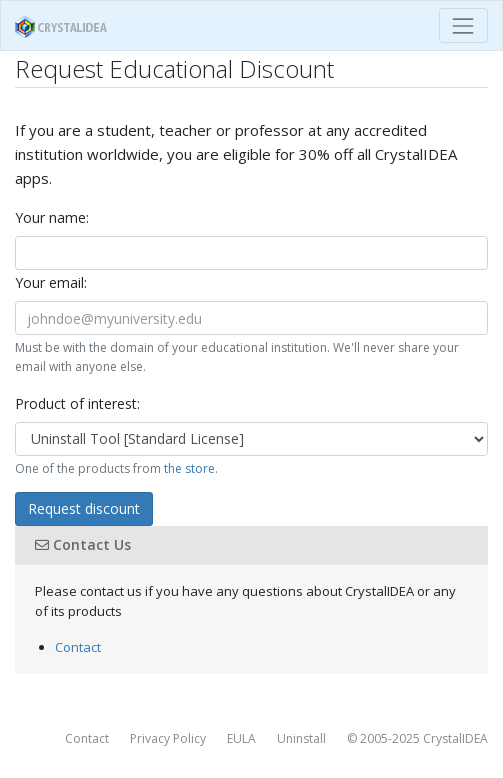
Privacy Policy (168, 738)
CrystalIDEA (455, 738)
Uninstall (301, 738)
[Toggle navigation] (463, 25)
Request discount (84, 508)
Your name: (52, 217)
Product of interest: (77, 403)
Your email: (51, 282)
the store (189, 468)
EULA (241, 738)
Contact (78, 647)
